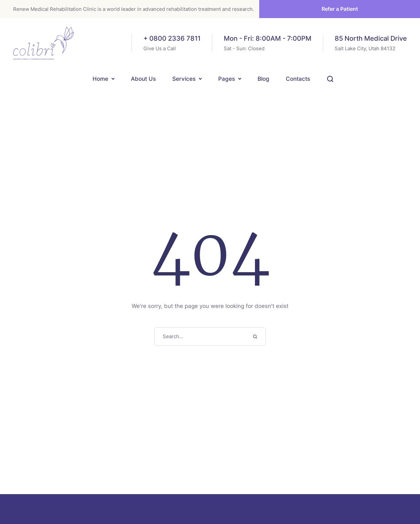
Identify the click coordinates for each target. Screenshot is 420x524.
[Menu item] (104, 79)
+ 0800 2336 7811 (172, 38)
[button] (113, 79)
